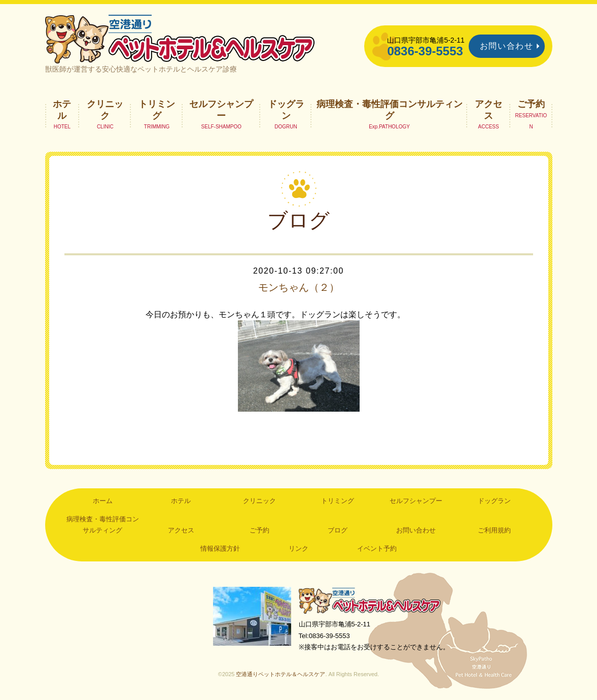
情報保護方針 (220, 548)
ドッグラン (286, 110)
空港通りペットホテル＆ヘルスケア (370, 600)
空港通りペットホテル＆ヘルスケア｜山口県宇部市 (180, 38)
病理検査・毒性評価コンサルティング (390, 110)
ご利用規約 (494, 530)
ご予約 (531, 104)
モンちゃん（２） (299, 287)
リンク (298, 548)
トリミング (157, 110)
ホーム (103, 501)
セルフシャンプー (221, 110)
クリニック (105, 110)
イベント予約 (377, 548)
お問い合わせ (507, 46)
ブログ (338, 530)
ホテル (62, 110)
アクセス (488, 110)
